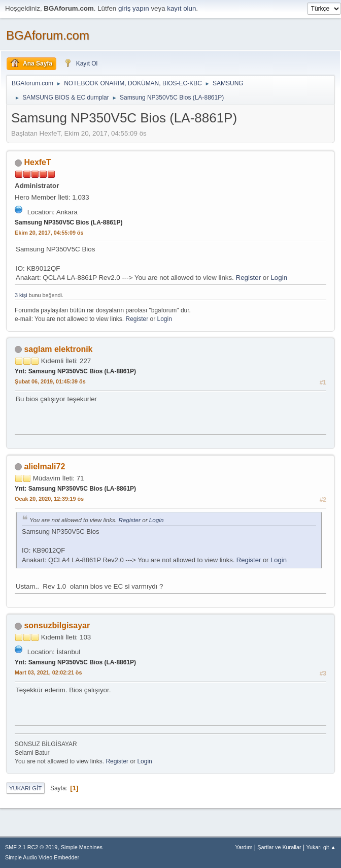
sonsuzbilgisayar (57, 625)
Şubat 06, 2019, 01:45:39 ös (50, 381)
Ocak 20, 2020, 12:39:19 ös (49, 499)
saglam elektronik (58, 349)
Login (279, 278)
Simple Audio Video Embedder (42, 857)
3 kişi (21, 295)
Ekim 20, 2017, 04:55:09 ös (49, 233)
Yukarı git (25, 788)
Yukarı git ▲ (321, 847)
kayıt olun (181, 8)
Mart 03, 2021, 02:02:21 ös (48, 672)
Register (249, 278)
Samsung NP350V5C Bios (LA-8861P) (69, 222)
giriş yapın (134, 8)
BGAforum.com (48, 35)
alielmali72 (44, 467)
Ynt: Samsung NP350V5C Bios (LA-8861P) (75, 371)
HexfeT (37, 162)
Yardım (244, 847)
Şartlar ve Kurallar (279, 847)
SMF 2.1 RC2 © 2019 (31, 847)
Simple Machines (82, 847)
